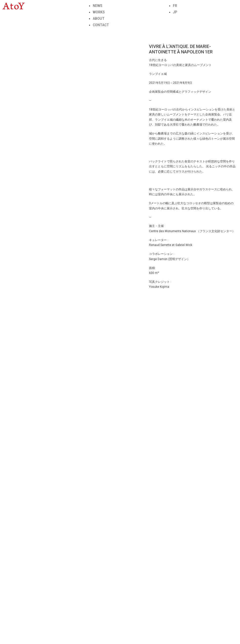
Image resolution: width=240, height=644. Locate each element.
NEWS (98, 6)
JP (175, 12)
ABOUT (99, 19)
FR (175, 6)
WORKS (99, 12)
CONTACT (101, 25)
